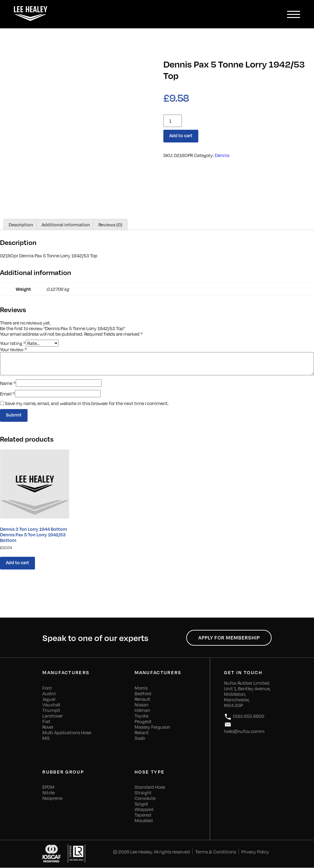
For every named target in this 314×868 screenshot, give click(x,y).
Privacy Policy (255, 852)
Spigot (141, 804)
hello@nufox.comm (244, 728)
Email (7, 394)
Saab (140, 738)
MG (46, 738)
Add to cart (181, 136)
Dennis (222, 155)
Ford (47, 688)
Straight (143, 793)
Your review (13, 349)
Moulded (144, 821)
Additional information (66, 225)
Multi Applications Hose (67, 733)
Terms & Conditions (216, 852)
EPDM (48, 787)
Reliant (142, 733)
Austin (49, 694)
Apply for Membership (229, 638)
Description (21, 225)
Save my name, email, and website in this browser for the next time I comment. (87, 403)
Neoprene (52, 798)
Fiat (46, 722)
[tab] (21, 225)
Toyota (142, 716)
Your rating (13, 343)
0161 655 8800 (244, 717)
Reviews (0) (110, 225)
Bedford (143, 694)
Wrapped (144, 809)
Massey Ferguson (153, 727)
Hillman (142, 710)
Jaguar (49, 699)
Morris (141, 688)
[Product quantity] (173, 121)
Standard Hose (150, 787)
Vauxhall (51, 705)
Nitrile (49, 793)
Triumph (51, 710)
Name (8, 383)
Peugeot (143, 722)
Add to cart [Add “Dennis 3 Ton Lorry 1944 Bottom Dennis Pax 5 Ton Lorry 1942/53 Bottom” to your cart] (17, 563)
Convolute (145, 798)
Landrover (53, 716)
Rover (48, 727)
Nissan (142, 705)
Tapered (143, 815)
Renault (142, 699)
